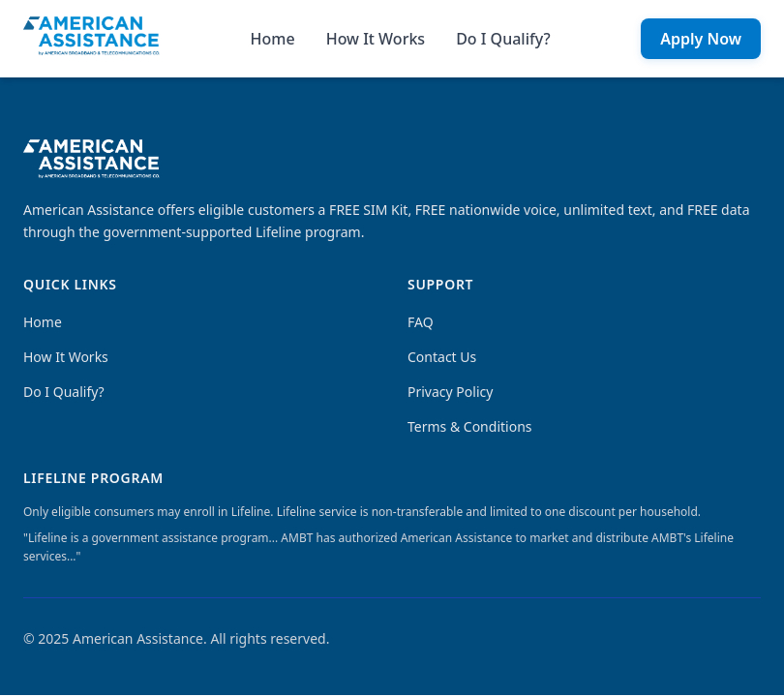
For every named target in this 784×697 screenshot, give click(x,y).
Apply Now (701, 39)
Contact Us (442, 357)
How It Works (376, 39)
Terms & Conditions (470, 426)
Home (273, 39)
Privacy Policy (450, 392)
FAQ (421, 322)
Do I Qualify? (503, 39)
